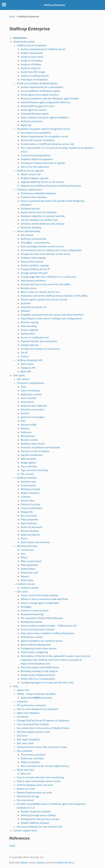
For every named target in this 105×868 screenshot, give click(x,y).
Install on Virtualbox (32, 60)
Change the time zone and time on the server (45, 254)
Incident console (26, 584)
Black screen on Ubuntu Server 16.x (40, 292)
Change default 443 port (34, 273)
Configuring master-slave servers (39, 648)
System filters (28, 569)
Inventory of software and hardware (40, 447)
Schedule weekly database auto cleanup (42, 224)
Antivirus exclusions (32, 121)
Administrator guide (24, 41)
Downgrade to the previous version (40, 819)
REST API (26, 371)
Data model (27, 364)
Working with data (27, 546)
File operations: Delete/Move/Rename (42, 618)
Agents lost (23, 690)
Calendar (26, 497)
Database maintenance (29, 189)
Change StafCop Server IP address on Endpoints (43, 720)
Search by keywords (32, 527)
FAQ (15, 686)
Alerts (24, 538)
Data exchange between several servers (42, 246)
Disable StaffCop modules (35, 823)
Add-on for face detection (35, 167)
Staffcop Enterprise (55, 5)
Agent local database (28, 713)
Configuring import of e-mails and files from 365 (47, 682)
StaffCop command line (33, 239)
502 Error (22, 736)
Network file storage (28, 796)
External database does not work (35, 785)
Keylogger (26, 607)
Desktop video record (32, 443)
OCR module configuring (34, 652)
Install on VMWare (31, 64)
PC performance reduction (31, 705)
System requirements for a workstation (42, 87)
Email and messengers (33, 417)
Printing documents (31, 622)
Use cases (22, 591)
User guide (19, 375)
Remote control (29, 440)
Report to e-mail (26, 789)
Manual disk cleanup (32, 261)
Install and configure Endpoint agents (37, 83)
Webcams (26, 432)
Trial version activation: (33, 754)
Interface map (28, 481)
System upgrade (29, 330)
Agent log (26, 125)
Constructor (27, 550)
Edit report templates (28, 739)
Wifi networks (28, 459)
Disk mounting (29, 326)
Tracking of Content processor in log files (43, 163)
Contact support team (25, 830)
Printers (25, 428)
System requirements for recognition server (44, 136)
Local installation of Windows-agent (40, 91)
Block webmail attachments (36, 644)
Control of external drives (35, 610)
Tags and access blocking (34, 470)
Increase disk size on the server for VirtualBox (46, 284)
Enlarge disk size (30, 345)
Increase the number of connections (40, 349)
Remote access (29, 288)
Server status (28, 500)
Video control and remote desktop (39, 595)
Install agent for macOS (33, 110)
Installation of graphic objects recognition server (43, 129)
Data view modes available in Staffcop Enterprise (47, 633)
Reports (25, 576)
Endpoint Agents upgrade (35, 178)
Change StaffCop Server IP (35, 269)
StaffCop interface (27, 478)
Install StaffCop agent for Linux (38, 106)
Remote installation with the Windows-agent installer (50, 98)
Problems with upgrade (33, 258)
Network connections (32, 409)
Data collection (29, 466)
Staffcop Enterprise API (30, 360)
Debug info (27, 512)
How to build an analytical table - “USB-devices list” (49, 626)
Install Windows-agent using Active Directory (46, 102)
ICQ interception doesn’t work (33, 732)
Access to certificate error (35, 337)
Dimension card (29, 572)
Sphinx (24, 862)
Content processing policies (36, 155)
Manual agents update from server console (44, 299)
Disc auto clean (25, 743)
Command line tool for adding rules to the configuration (51, 250)
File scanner (27, 474)
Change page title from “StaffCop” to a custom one (48, 277)
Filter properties (29, 519)
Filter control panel (31, 561)
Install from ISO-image (33, 72)
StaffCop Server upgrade (30, 170)
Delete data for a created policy (38, 679)
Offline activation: (30, 762)
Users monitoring (30, 390)
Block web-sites (25, 770)
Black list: (26, 773)
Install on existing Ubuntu (35, 76)
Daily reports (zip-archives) (35, 542)
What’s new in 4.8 (30, 174)
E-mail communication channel (37, 629)
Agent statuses (29, 523)
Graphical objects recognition (37, 159)
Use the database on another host (39, 220)
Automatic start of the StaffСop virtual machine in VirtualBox (54, 296)
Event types (27, 580)
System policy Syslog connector (38, 675)
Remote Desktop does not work (34, 792)
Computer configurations (30, 383)
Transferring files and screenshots (39, 341)
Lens (23, 553)
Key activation (25, 751)
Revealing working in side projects (39, 671)
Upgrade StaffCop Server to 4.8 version (42, 182)
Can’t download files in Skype (33, 724)
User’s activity (28, 398)
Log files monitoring (31, 455)
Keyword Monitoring (32, 614)
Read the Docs (66, 862)
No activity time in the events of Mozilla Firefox (43, 728)
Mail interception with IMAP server (40, 667)
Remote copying (29, 322)
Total (23, 387)
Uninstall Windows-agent (35, 114)
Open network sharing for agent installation (44, 117)
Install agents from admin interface (40, 95)
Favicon (25, 356)
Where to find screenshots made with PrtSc (44, 599)
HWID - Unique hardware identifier (36, 694)
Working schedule (30, 489)
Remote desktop (30, 531)
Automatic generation (37, 698)
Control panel (28, 485)
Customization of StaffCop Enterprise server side (47, 144)
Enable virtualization (32, 53)
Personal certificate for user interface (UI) (39, 827)
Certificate (23, 717)
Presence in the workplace (35, 451)
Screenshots (27, 402)
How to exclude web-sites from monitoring (40, 777)
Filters (24, 557)
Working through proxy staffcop (38, 815)
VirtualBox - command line (35, 242)
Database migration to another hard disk (43, 216)
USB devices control (32, 637)
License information (31, 508)
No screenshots (25, 800)
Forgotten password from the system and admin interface (52, 315)
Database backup (30, 208)
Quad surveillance (30, 535)
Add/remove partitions (33, 280)
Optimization (28, 333)
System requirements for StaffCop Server (43, 49)
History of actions (30, 504)
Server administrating (29, 231)
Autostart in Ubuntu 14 (33, 307)
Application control (31, 394)
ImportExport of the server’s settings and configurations (51, 318)
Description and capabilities (36, 132)
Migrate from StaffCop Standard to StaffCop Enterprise (51, 186)
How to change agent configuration (40, 603)
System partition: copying (35, 265)
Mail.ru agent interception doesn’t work (39, 781)
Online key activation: (33, 758)
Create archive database (34, 197)
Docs (12, 16)
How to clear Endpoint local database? (38, 709)
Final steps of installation (34, 79)
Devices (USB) (28, 425)
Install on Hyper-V (31, 68)
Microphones (28, 436)
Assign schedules (30, 493)
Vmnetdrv (22, 701)
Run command (28, 516)
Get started (27, 235)
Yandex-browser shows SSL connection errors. (42, 747)
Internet (25, 413)
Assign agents (28, 462)
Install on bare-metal (32, 57)
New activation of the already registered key (45, 766)
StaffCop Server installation (32, 45)
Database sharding (31, 227)
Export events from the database (39, 212)
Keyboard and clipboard (34, 406)
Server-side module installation (38, 140)
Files (23, 421)
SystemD (26, 303)
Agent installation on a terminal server (41, 641)
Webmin (25, 311)
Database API (28, 368)
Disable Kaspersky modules (36, 811)
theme (40, 862)
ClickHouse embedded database (38, 193)
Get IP (24, 352)
